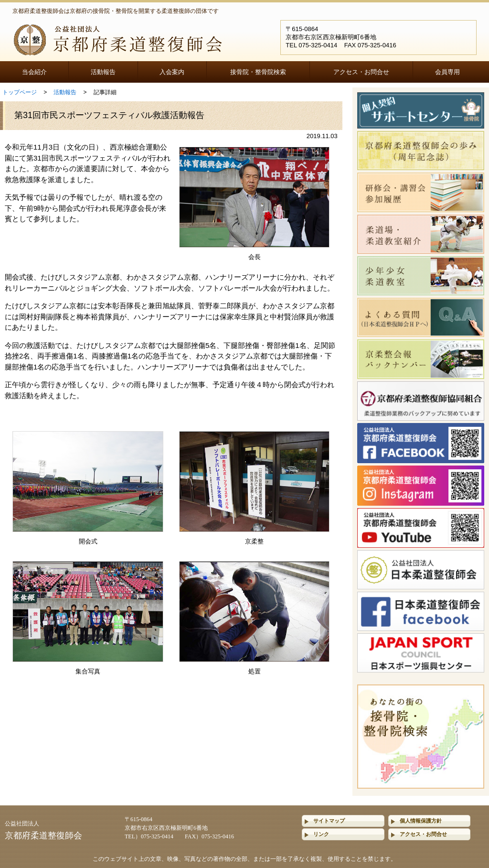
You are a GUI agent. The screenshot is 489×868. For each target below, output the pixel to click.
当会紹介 (34, 72)
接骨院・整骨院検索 (258, 72)
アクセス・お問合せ (361, 72)
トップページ (20, 92)
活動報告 (103, 72)
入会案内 (172, 72)
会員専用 (447, 72)
